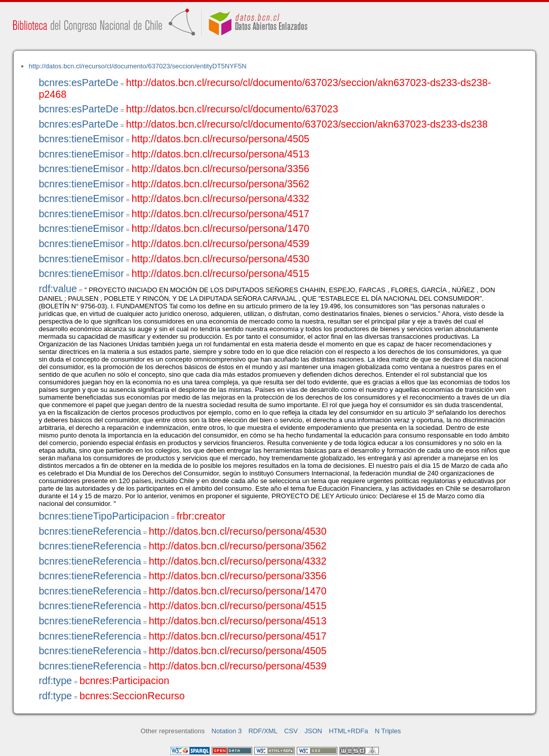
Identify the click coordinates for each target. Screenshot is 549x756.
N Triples (388, 731)
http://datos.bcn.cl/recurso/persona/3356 (221, 169)
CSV (291, 731)
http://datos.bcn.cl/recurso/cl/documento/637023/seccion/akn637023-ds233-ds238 (307, 124)
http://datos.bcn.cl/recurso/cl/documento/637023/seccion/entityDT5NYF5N (138, 66)
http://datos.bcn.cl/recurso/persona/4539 (221, 244)
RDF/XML (263, 731)
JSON (313, 731)
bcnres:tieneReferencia (90, 531)
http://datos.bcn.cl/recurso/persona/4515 (221, 273)
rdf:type (55, 681)
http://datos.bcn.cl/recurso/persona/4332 (221, 198)
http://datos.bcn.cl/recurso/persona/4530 (221, 259)
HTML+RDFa (348, 731)
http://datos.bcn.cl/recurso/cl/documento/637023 (232, 109)
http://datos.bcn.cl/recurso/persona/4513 (221, 154)
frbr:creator (201, 516)
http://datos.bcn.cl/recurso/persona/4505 (221, 139)
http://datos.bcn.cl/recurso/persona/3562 (221, 184)
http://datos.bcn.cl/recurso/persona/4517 (221, 214)
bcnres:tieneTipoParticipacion (104, 516)
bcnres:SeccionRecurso (132, 696)
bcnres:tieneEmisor (81, 139)
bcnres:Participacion (124, 681)
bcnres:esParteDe (78, 83)
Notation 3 (227, 731)
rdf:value (57, 289)
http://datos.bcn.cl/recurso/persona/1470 (221, 228)
